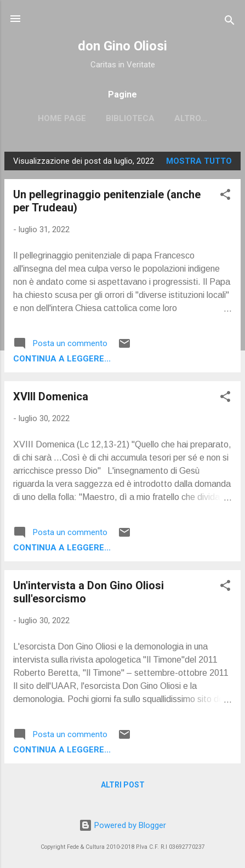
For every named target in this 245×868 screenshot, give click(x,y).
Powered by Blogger (122, 825)
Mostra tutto (199, 161)
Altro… (191, 118)
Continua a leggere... (62, 359)
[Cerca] (230, 22)
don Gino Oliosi (122, 46)
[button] (225, 196)
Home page (62, 118)
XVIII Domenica (51, 396)
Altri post (123, 785)
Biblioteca (130, 118)
